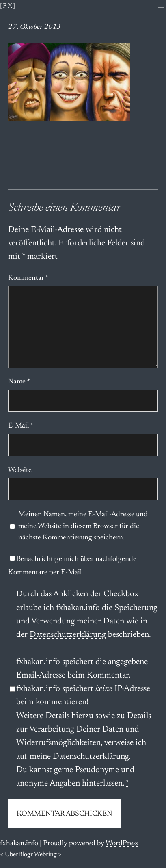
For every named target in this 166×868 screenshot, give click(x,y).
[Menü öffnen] (161, 6)
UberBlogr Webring (31, 855)
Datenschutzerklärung (68, 635)
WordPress (122, 844)
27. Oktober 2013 (34, 27)
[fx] (8, 6)
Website (20, 470)
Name (19, 382)
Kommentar (28, 278)
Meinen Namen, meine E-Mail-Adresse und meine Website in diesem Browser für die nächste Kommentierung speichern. (83, 526)
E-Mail (21, 426)
